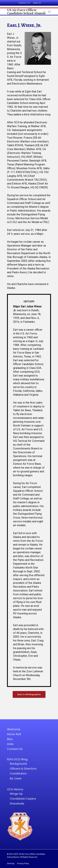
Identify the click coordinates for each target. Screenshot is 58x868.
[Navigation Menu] (49, 12)
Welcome (14, 729)
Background (18, 764)
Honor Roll (14, 734)
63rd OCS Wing (17, 759)
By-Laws (16, 778)
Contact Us (24, 3)
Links (10, 744)
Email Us (37, 3)
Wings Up (16, 794)
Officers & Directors (23, 769)
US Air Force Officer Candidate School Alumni (26, 11)
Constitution (18, 773)
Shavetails (17, 804)
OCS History (15, 789)
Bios (10, 739)
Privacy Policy (23, 863)
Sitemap (11, 863)
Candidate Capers (23, 799)
